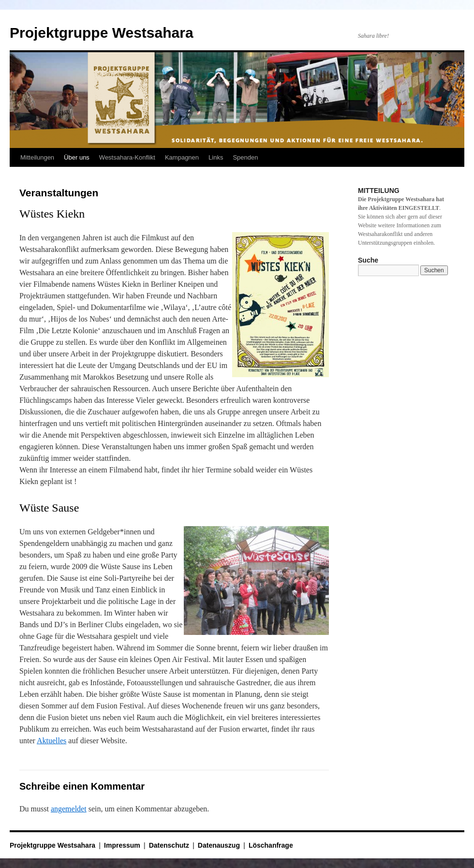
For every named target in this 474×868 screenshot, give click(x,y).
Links (216, 157)
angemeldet (69, 809)
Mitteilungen (37, 157)
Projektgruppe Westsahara (102, 33)
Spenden (245, 157)
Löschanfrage (271, 845)
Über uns (77, 157)
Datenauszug (219, 845)
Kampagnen (182, 157)
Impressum (122, 845)
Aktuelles (52, 741)
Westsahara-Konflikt (127, 157)
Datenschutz (169, 845)
